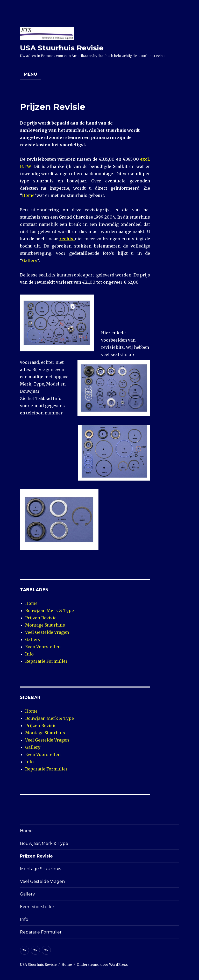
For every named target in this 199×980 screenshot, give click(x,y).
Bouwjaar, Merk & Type (49, 611)
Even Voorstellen (43, 647)
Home (28, 195)
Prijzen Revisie (41, 618)
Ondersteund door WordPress (102, 965)
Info (29, 654)
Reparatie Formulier (46, 661)
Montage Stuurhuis (45, 625)
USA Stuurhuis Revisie (62, 48)
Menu (31, 74)
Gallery (30, 260)
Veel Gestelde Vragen (47, 632)
